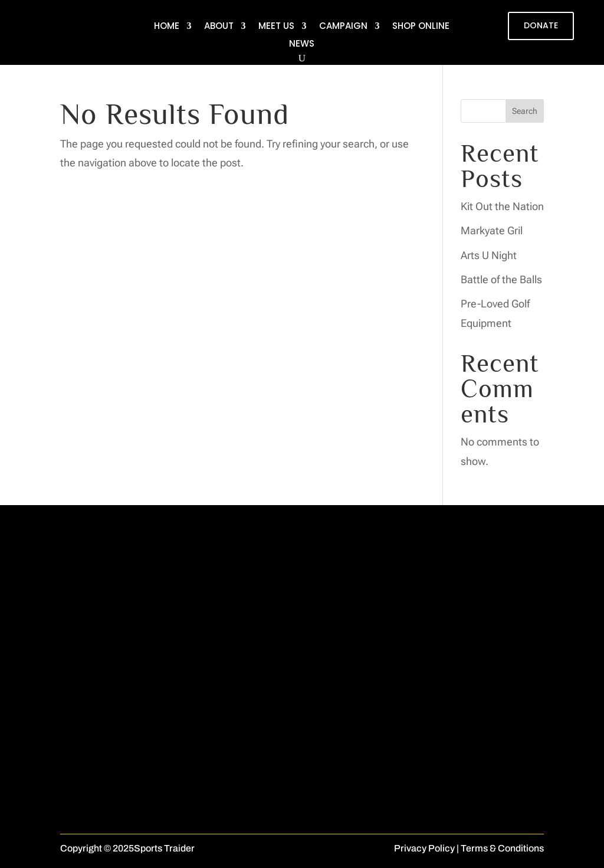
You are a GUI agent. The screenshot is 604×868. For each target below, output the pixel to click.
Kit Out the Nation (502, 206)
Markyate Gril (492, 230)
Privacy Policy (424, 848)
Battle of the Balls (501, 279)
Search (525, 111)
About (219, 27)
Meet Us (276, 27)
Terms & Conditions (502, 848)
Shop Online (421, 27)
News (302, 45)
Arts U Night (489, 255)
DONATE (541, 25)
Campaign (343, 27)
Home (167, 27)
